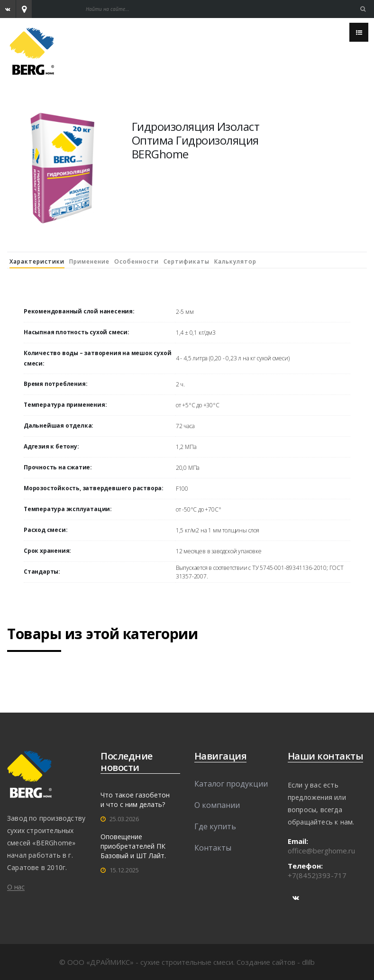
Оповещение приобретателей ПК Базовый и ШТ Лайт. (133, 846)
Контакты (213, 848)
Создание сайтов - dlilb (276, 962)
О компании (217, 805)
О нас (16, 887)
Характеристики (37, 261)
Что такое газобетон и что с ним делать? (135, 800)
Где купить (215, 826)
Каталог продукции (231, 784)
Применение (89, 261)
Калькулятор (235, 261)
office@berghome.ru (321, 851)
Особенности (137, 261)
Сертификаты (187, 261)
